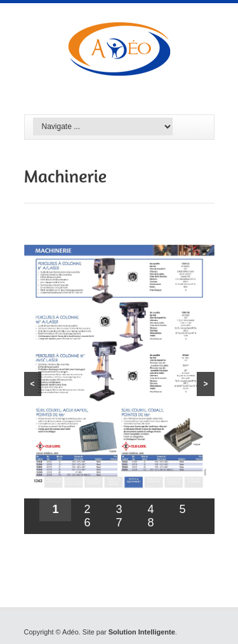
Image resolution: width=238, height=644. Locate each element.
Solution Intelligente (142, 632)
